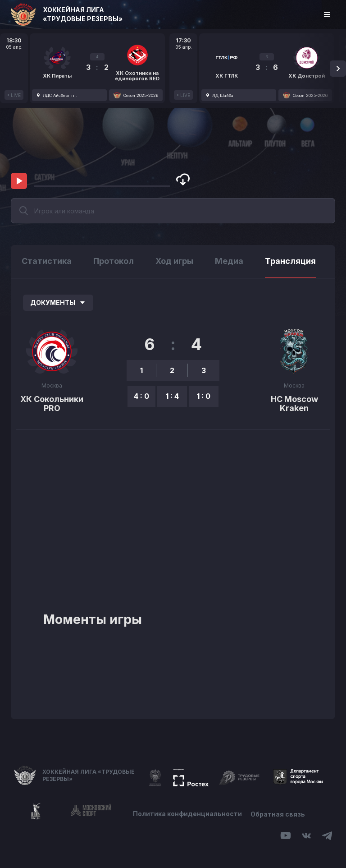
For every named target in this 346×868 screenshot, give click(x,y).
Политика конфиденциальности (187, 814)
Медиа (229, 261)
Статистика (47, 261)
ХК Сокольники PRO (52, 404)
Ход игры (174, 261)
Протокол (114, 261)
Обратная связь (278, 814)
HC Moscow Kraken (294, 404)
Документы (58, 302)
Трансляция (290, 261)
